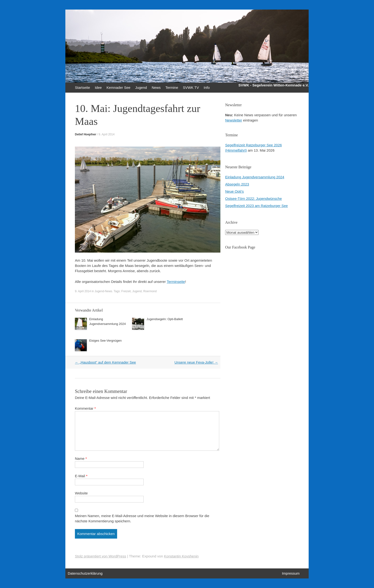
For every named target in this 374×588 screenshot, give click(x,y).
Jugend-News (103, 291)
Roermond (150, 291)
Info (207, 87)
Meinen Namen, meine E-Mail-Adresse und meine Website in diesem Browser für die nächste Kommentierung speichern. (142, 518)
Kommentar (85, 408)
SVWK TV (191, 87)
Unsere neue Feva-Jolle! (196, 362)
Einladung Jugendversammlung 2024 (255, 177)
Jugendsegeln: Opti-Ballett (165, 319)
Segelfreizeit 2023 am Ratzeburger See (257, 206)
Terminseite (176, 282)
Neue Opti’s (234, 191)
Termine (172, 87)
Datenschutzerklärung (85, 573)
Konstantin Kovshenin (181, 556)
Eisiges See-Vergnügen (105, 341)
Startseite (82, 87)
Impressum (291, 573)
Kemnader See (119, 87)
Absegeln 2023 (237, 184)
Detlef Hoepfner (86, 134)
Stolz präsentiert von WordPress (101, 556)
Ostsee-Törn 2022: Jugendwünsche (254, 199)
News (156, 87)
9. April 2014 (106, 134)
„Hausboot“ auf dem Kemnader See (105, 362)
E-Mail (81, 476)
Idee (98, 87)
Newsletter (234, 120)
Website (81, 493)
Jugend (141, 87)
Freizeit (126, 291)
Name (81, 458)
